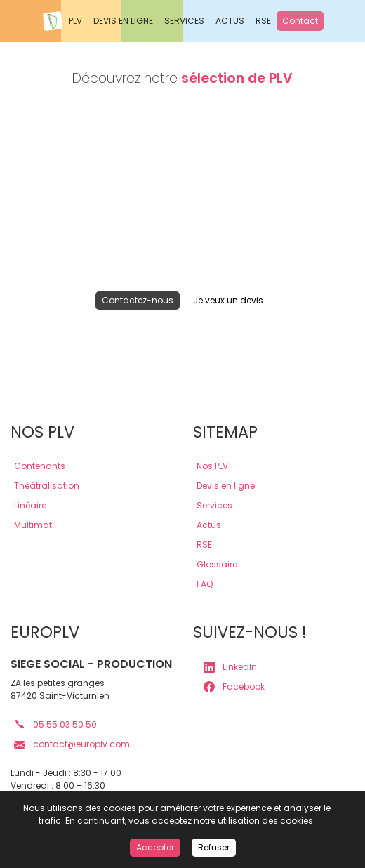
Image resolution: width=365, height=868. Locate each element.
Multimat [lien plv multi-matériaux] (33, 525)
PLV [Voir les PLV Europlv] (75, 21)
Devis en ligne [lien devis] (226, 486)
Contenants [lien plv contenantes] (40, 466)
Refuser (214, 847)
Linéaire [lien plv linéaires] (30, 505)
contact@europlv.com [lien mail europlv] (72, 744)
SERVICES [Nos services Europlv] (184, 21)
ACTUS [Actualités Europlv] (230, 21)
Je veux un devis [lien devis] (228, 300)
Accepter (155, 847)
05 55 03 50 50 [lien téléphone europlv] (55, 724)
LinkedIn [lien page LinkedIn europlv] (230, 667)
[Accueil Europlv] (53, 21)
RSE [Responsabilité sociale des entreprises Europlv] (263, 21)
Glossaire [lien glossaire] (217, 564)
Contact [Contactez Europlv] (300, 21)
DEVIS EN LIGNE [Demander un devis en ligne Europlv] (123, 21)
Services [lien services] (214, 505)
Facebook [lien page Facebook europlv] (234, 687)
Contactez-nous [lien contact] (138, 300)
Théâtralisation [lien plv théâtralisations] (47, 486)
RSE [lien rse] (204, 545)
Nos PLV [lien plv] (212, 466)
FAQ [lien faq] (205, 584)
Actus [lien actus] (209, 525)
